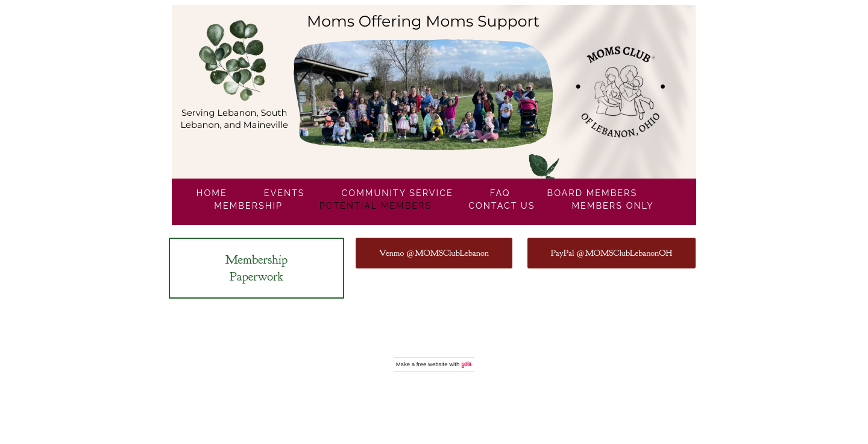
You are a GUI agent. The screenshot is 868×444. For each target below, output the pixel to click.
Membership (248, 205)
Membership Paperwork (256, 268)
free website (432, 364)
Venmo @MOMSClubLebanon (434, 253)
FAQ (500, 193)
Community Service (398, 193)
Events (285, 193)
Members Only (612, 205)
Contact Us (502, 205)
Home (212, 193)
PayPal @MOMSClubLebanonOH (612, 253)
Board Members (593, 193)
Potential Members (376, 205)
